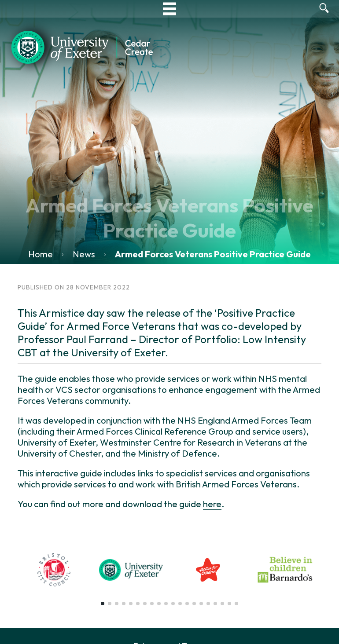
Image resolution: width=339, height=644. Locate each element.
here (212, 504)
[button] (103, 604)
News (84, 254)
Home (41, 254)
